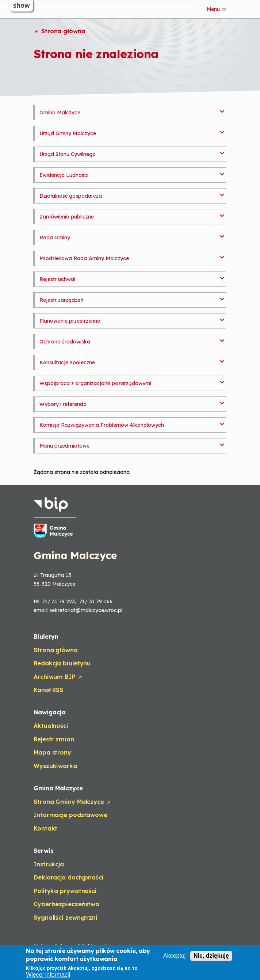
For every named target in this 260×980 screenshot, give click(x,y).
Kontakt (45, 828)
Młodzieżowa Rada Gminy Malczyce (84, 258)
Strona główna (60, 31)
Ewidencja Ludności (64, 175)
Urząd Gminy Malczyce (68, 133)
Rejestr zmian (54, 739)
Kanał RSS (48, 690)
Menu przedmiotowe (64, 446)
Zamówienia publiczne (67, 217)
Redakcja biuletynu (62, 663)
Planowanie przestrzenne (70, 321)
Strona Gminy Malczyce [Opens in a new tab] (73, 802)
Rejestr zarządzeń (61, 300)
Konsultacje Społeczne (67, 362)
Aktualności (51, 726)
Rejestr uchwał (58, 279)
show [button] (22, 5)
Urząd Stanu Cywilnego (68, 154)
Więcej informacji (48, 975)
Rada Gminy (55, 238)
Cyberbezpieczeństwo (66, 904)
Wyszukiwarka (55, 766)
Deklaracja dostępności (69, 877)
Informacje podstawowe (70, 815)
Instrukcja (49, 864)
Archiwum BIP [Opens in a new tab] (58, 677)
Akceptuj (174, 956)
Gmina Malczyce (60, 113)
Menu (217, 9)
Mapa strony (52, 752)
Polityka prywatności (65, 891)
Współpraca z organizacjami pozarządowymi (95, 383)
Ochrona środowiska (65, 342)
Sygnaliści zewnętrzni (66, 918)
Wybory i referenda (63, 404)
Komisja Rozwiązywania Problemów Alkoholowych (102, 425)
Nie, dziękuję (211, 956)
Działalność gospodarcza (71, 196)
